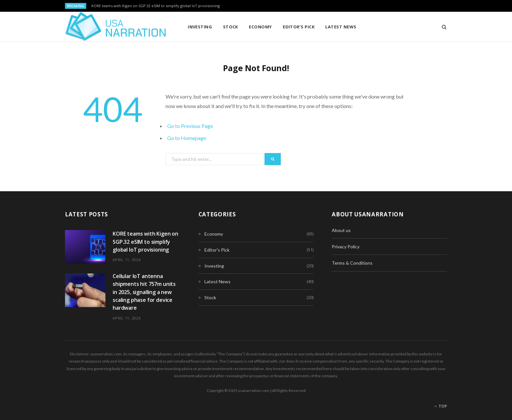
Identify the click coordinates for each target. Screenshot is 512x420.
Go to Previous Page (190, 126)
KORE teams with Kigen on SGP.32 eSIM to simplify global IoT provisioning (156, 6)
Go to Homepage (187, 138)
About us (341, 230)
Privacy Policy (346, 247)
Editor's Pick (217, 250)
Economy (260, 27)
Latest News (341, 27)
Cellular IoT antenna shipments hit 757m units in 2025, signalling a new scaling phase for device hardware (144, 292)
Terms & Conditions (352, 263)
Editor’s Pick (299, 27)
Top (441, 406)
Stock (231, 27)
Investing (200, 27)
